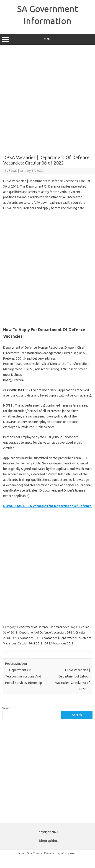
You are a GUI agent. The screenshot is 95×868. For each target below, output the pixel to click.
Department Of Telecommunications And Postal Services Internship (24, 676)
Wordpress (68, 853)
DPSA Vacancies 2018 (59, 643)
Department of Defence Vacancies (42, 632)
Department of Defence (33, 627)
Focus (13, 171)
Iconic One (25, 853)
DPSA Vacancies (23, 638)
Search (7, 708)
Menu (47, 39)
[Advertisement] (47, 100)
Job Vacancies (60, 627)
